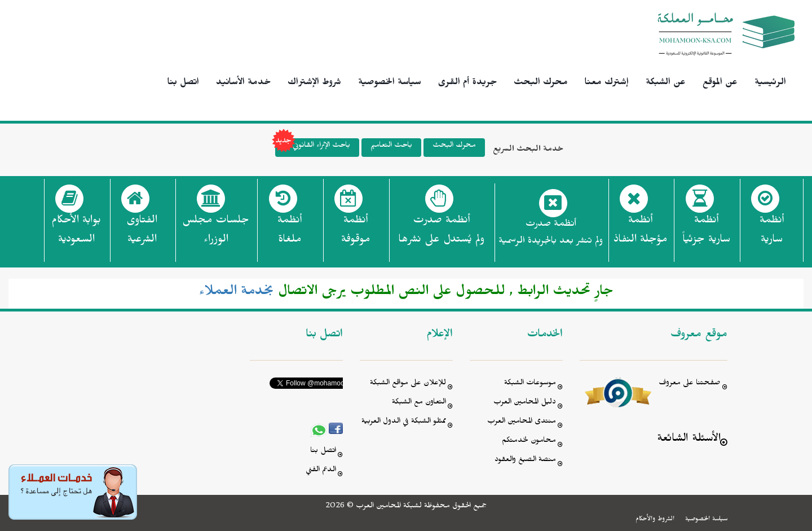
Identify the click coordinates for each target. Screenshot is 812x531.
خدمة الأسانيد (243, 84)
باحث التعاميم (391, 146)
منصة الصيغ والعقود (525, 461)
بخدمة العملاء (237, 293)
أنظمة (772, 233)
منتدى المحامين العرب (522, 422)
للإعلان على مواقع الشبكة (408, 384)
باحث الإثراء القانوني (313, 148)
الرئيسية (770, 84)
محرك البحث (541, 84)
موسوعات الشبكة (530, 384)
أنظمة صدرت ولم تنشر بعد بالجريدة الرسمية (551, 234)
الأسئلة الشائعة (689, 440)
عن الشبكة (666, 84)
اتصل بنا (183, 84)
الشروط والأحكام (655, 520)
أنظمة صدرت (441, 233)
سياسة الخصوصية (390, 84)
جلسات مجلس (216, 233)
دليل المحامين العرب (525, 403)
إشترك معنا (607, 84)
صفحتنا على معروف (690, 384)
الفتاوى (142, 233)
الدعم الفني (321, 471)
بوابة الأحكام (76, 233)
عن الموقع (720, 84)
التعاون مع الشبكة (419, 403)
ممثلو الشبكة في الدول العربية (404, 422)
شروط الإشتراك (314, 84)
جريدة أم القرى (467, 84)
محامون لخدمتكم (529, 442)
